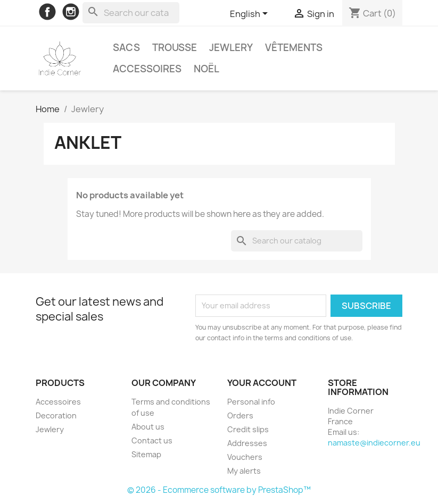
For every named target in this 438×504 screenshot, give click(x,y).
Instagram (71, 12)
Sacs (126, 48)
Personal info (251, 402)
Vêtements (294, 48)
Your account (262, 383)
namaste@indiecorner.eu (374, 443)
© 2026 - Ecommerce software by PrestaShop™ (219, 490)
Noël (206, 69)
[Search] (131, 13)
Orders (240, 415)
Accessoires (147, 69)
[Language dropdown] (251, 14)
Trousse (175, 48)
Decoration (56, 415)
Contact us (152, 440)
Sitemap (146, 454)
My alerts (244, 471)
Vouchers (245, 457)
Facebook (47, 12)
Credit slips (248, 429)
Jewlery (231, 48)
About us (148, 427)
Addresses (247, 443)
